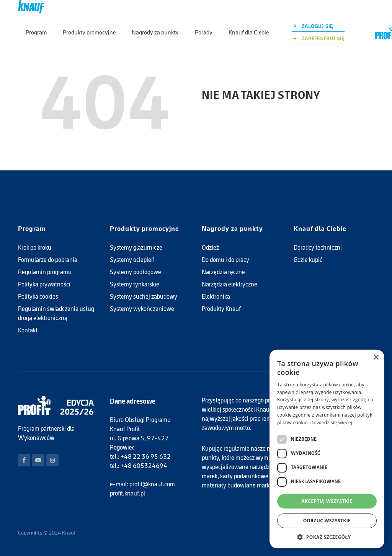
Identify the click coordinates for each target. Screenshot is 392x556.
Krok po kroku (35, 248)
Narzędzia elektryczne (229, 284)
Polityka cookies (38, 297)
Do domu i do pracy (225, 260)
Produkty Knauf (221, 309)
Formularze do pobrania (48, 260)
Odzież (210, 248)
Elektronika (216, 297)
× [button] (376, 358)
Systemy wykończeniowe (142, 309)
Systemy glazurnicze (136, 248)
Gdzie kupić (308, 260)
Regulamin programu (45, 272)
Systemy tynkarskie (135, 284)
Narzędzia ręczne (223, 272)
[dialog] (327, 449)
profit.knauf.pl (127, 493)
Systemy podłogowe (136, 272)
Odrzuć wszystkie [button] (327, 521)
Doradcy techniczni (318, 248)
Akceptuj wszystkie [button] (327, 501)
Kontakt (28, 330)
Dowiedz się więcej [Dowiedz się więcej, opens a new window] (331, 423)
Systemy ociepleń (132, 260)
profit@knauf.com (152, 484)
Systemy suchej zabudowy (144, 297)
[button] (327, 537)
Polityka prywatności (44, 284)
